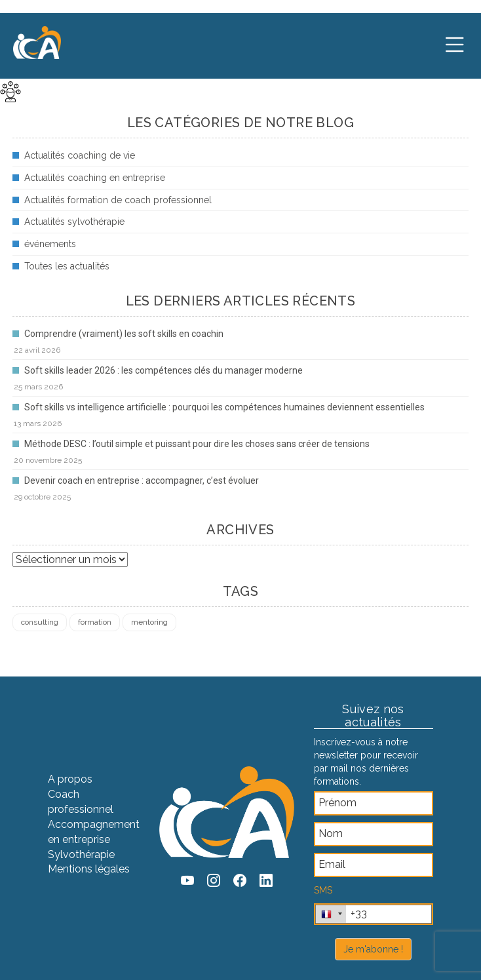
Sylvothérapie (81, 854)
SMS (323, 890)
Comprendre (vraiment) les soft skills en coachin (124, 334)
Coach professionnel (81, 802)
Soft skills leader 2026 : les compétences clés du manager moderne (164, 370)
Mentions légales (89, 869)
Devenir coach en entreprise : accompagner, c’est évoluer (142, 480)
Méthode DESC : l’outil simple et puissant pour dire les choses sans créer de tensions (197, 444)
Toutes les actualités (67, 266)
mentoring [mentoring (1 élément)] (149, 622)
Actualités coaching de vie (80, 155)
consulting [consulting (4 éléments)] (40, 622)
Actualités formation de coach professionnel (118, 200)
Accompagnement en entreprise (94, 832)
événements (50, 244)
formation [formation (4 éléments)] (95, 622)
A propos (70, 779)
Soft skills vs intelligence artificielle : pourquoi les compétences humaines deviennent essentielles (224, 407)
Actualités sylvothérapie (74, 222)
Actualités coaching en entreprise (95, 178)
